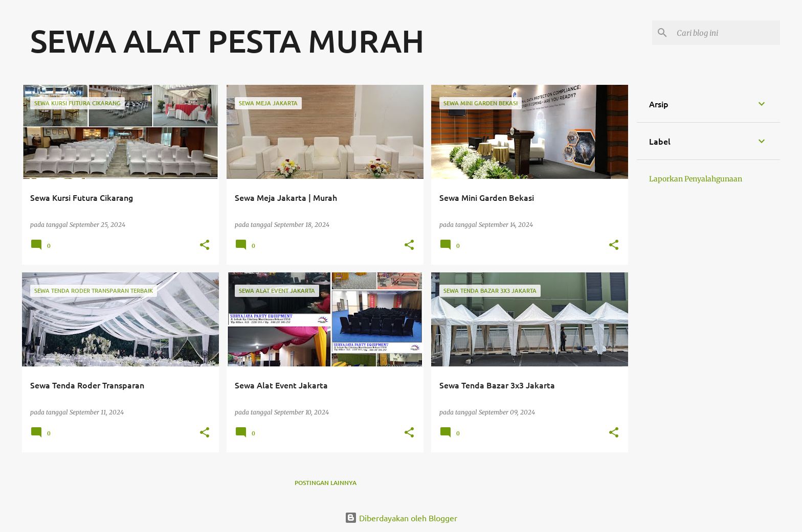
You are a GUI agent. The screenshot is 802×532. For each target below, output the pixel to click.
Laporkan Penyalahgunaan (696, 179)
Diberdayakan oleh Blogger (401, 518)
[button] (205, 246)
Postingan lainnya (326, 483)
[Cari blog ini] (726, 33)
